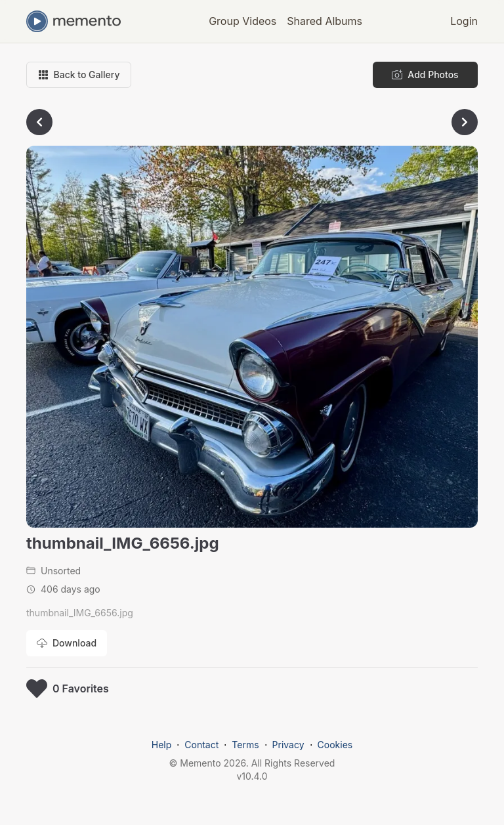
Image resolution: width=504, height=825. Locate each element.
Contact (201, 745)
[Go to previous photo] (39, 122)
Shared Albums (325, 21)
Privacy (288, 745)
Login (464, 21)
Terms (245, 745)
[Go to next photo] (465, 122)
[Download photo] (67, 643)
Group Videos (242, 21)
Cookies (335, 745)
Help (162, 745)
